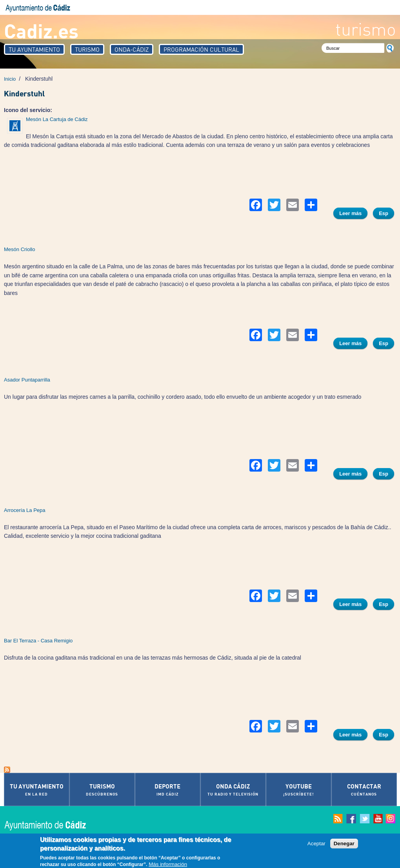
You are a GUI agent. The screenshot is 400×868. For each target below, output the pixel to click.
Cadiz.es (41, 30)
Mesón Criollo (19, 249)
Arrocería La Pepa (25, 510)
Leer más (353, 214)
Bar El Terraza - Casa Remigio (38, 641)
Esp (384, 213)
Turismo (87, 49)
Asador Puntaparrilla (27, 380)
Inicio (10, 79)
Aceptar (316, 844)
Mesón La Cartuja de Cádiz (57, 119)
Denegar (344, 844)
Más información (168, 865)
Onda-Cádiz (132, 49)
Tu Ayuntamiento (34, 49)
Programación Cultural (201, 49)
